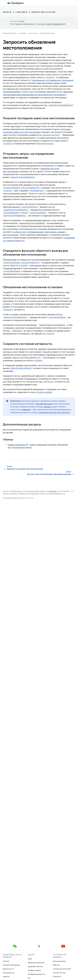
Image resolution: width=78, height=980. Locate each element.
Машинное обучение (36, 963)
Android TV (57, 977)
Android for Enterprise (11, 965)
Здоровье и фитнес (35, 966)
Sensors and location (43, 12)
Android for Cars (59, 973)
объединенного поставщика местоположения (53, 80)
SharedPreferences (44, 404)
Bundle (39, 361)
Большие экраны (59, 961)
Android (6, 961)
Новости (6, 977)
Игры (30, 959)
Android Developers (10, 33)
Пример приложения (17, 445)
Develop (7, 12)
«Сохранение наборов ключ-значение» (54, 412)
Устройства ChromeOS (62, 969)
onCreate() (49, 382)
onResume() (17, 331)
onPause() (8, 310)
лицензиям (53, 491)
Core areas (21, 12)
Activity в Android (45, 392)
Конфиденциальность (37, 974)
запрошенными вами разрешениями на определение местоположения (34, 95)
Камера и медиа (34, 970)
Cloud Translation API (56, 24)
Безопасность (8, 969)
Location (50, 77)
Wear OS (56, 965)
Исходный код (9, 973)
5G (29, 978)
